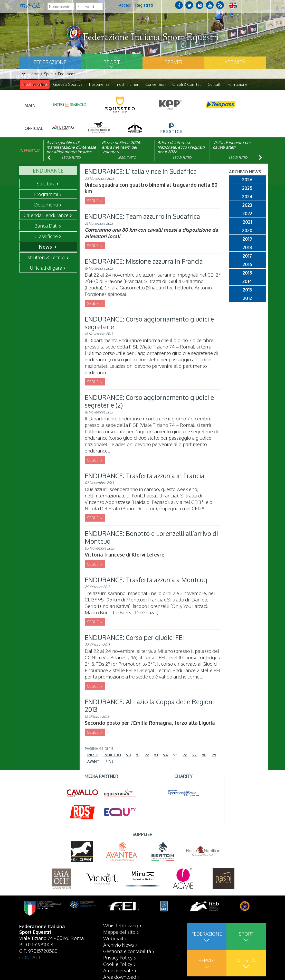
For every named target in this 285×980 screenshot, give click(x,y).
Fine (110, 762)
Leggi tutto (71, 158)
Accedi (125, 5)
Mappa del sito (119, 945)
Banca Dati (46, 226)
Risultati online (35, 84)
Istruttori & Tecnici (46, 257)
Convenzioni (156, 84)
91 (138, 755)
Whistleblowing (121, 938)
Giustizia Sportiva (68, 84)
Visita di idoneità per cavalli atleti (232, 145)
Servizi (173, 62)
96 (185, 755)
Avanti (94, 762)
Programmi (46, 194)
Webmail (113, 951)
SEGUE (93, 201)
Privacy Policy (118, 970)
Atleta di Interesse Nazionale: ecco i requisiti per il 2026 (181, 147)
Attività (235, 62)
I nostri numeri (127, 84)
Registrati (144, 5)
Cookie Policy (118, 977)
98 (204, 755)
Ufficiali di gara (46, 268)
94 (165, 755)
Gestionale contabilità (127, 964)
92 (147, 755)
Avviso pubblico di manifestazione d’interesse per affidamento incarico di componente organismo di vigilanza (71, 152)
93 (156, 755)
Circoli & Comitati (187, 84)
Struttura (46, 184)
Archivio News (119, 957)
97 (194, 755)
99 (214, 755)
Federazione (50, 62)
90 (128, 755)
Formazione (237, 84)
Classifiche (46, 236)
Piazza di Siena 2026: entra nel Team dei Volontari (121, 147)
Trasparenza (99, 84)
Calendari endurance (46, 215)
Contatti (215, 84)
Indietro (112, 755)
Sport (112, 62)
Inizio (93, 755)
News (46, 247)
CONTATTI (31, 970)
